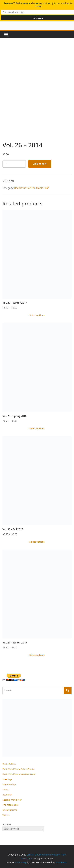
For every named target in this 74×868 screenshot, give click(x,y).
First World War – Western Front (19, 774)
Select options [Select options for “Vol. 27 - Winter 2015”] (37, 655)
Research (7, 795)
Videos (6, 815)
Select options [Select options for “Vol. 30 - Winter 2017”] (37, 315)
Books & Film (9, 764)
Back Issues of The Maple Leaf (31, 188)
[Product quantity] (14, 164)
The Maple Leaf (10, 805)
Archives (7, 824)
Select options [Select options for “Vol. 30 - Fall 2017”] (37, 542)
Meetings (7, 779)
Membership (9, 784)
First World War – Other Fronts (18, 769)
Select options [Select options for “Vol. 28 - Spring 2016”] (37, 428)
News (5, 790)
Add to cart (40, 164)
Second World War (12, 800)
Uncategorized (10, 810)
